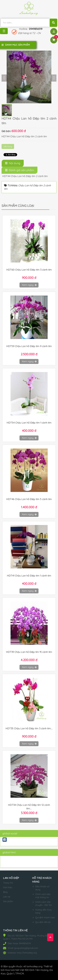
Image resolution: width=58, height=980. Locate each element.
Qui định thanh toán (45, 917)
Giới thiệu (8, 887)
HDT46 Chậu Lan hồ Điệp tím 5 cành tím (29, 499)
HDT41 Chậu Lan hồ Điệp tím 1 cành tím (29, 576)
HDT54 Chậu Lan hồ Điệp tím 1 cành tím (29, 423)
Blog (5, 892)
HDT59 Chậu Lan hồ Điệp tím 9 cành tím (29, 346)
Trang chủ (8, 883)
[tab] (13, 163)
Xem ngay (29, 285)
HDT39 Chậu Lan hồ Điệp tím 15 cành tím (29, 652)
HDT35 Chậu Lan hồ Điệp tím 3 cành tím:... (29, 728)
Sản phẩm (8, 901)
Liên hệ (7, 897)
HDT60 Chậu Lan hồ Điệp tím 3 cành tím (29, 270)
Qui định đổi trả (43, 922)
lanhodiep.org (34, 966)
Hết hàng (8, 146)
